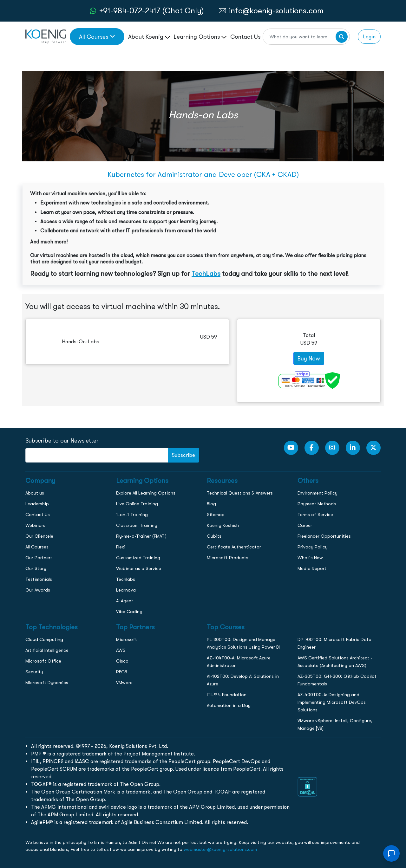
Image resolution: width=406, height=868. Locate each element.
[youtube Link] (291, 448)
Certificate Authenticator (234, 547)
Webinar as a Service (139, 568)
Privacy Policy (313, 547)
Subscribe (183, 455)
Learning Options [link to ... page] (200, 37)
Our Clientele (39, 536)
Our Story (36, 568)
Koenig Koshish (223, 525)
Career (305, 525)
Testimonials (39, 579)
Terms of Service (315, 515)
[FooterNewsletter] (97, 455)
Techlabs (126, 579)
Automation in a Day (229, 705)
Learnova (126, 590)
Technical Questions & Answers (240, 493)
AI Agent (125, 601)
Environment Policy (318, 493)
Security (34, 672)
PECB (122, 672)
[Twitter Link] (373, 448)
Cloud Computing (44, 639)
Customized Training (138, 558)
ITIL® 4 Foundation (227, 695)
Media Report (312, 568)
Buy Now (309, 358)
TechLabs (206, 274)
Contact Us (38, 515)
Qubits (214, 536)
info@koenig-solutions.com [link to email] (276, 11)
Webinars (35, 525)
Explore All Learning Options (146, 493)
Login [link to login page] (369, 37)
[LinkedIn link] (353, 448)
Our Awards (38, 590)
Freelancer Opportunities (324, 536)
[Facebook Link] (312, 448)
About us (35, 493)
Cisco (122, 661)
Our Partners (39, 558)
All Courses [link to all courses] (97, 37)
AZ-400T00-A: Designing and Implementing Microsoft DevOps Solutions (332, 702)
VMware (124, 683)
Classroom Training (137, 525)
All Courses (37, 547)
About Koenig (149, 37)
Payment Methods (317, 504)
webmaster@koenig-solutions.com (220, 849)
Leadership (37, 504)
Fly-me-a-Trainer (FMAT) (141, 536)
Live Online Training (137, 504)
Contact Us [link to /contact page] (245, 37)
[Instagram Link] (332, 448)
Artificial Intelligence (47, 650)
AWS (121, 650)
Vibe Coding (129, 612)
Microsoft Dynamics (47, 683)
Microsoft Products (228, 558)
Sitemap (216, 515)
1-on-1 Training (132, 515)
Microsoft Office (43, 661)
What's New (310, 558)
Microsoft (127, 639)
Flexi (121, 547)
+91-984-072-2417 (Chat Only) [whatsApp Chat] (152, 11)
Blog (211, 504)
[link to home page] (46, 36)
